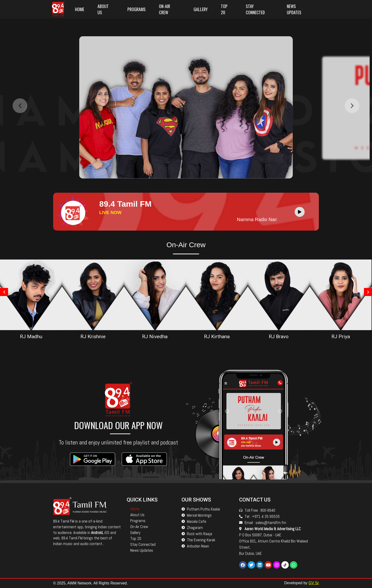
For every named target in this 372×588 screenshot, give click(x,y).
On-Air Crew (165, 9)
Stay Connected (255, 9)
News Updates (294, 9)
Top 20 (224, 9)
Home (80, 9)
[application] (301, 212)
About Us (103, 9)
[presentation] (20, 109)
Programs (137, 9)
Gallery (201, 9)
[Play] (300, 212)
